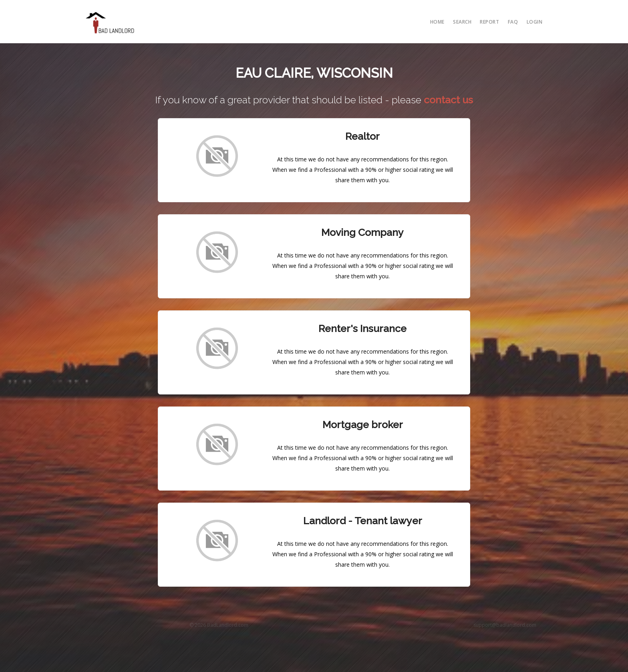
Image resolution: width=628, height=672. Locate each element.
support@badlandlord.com (505, 625)
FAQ (513, 22)
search (462, 22)
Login (535, 22)
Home (437, 22)
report (489, 22)
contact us (448, 100)
